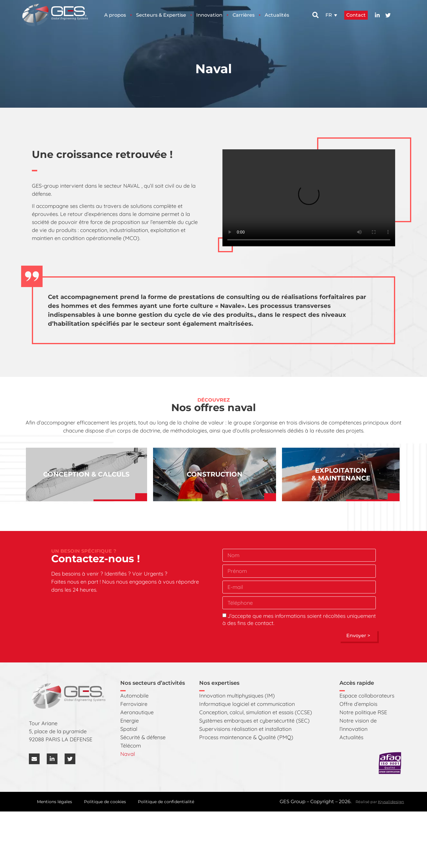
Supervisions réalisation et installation (245, 729)
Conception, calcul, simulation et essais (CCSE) (256, 712)
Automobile (134, 696)
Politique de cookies (105, 802)
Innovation (209, 15)
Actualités (277, 15)
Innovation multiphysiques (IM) (237, 696)
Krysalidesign (391, 802)
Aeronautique (137, 712)
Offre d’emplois (358, 704)
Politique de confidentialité (166, 802)
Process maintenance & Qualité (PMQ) (246, 737)
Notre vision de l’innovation (358, 725)
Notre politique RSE (363, 712)
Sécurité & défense (143, 737)
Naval (128, 754)
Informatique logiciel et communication (247, 704)
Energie (130, 721)
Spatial (129, 729)
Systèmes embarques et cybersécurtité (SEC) (254, 721)
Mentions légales (54, 802)
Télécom (131, 746)
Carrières (244, 15)
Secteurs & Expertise (161, 15)
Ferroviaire (134, 704)
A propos (115, 15)
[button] (316, 15)
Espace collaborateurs (367, 696)
